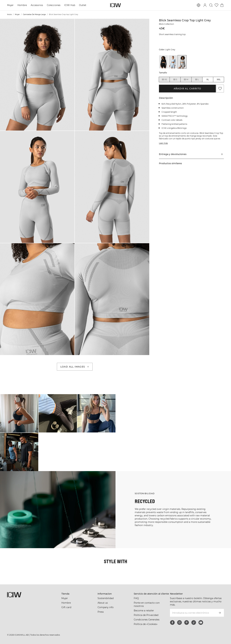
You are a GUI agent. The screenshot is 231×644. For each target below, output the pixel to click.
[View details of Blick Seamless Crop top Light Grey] (182, 62)
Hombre (22, 5)
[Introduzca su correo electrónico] (193, 613)
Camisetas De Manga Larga (34, 14)
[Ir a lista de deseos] (216, 5)
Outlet (83, 5)
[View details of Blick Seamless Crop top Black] (163, 62)
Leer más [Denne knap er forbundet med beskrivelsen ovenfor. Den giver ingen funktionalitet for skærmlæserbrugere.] (163, 143)
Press (101, 612)
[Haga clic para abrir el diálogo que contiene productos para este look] (19, 413)
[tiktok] (194, 623)
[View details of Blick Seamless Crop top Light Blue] (173, 62)
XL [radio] (208, 79)
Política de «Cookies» (146, 624)
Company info (106, 607)
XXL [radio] (219, 79)
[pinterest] (187, 623)
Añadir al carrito (187, 89)
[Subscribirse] (220, 613)
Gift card (66, 607)
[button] (37, 75)
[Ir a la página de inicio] (115, 5)
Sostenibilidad (106, 598)
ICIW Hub (70, 5)
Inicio (9, 14)
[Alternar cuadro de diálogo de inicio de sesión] (205, 5)
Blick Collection (166, 24)
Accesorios (37, 5)
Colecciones (54, 5)
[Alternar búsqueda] (211, 5)
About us (103, 603)
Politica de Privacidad (146, 615)
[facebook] (172, 623)
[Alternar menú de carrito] (222, 5)
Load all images (75, 367)
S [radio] (175, 80)
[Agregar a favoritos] (220, 89)
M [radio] (186, 80)
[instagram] (179, 623)
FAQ (136, 598)
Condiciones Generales (147, 620)
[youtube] (201, 623)
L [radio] (197, 80)
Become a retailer (144, 611)
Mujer (10, 5)
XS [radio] (164, 80)
